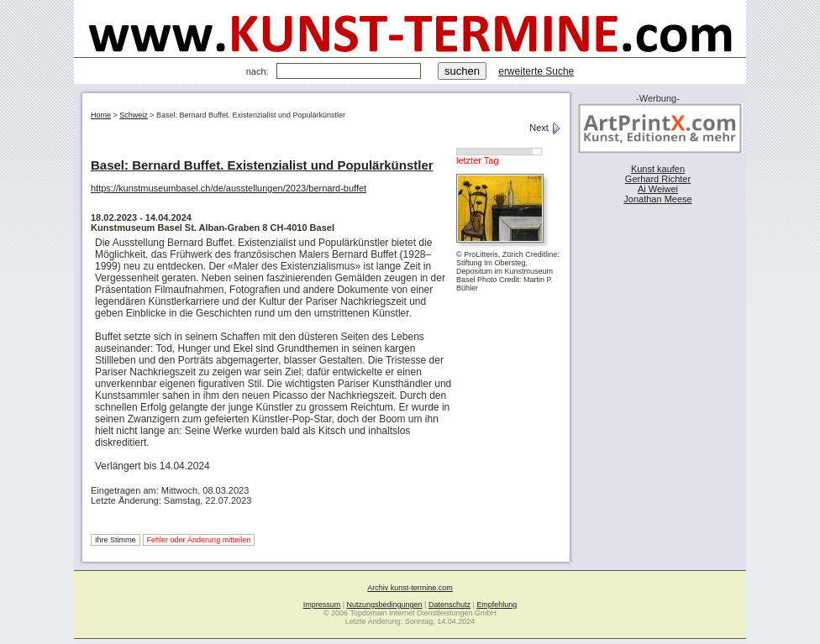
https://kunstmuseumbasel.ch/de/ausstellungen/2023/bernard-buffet (229, 188)
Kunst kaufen (658, 169)
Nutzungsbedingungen (385, 605)
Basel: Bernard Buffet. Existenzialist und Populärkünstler (262, 165)
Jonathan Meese (657, 199)
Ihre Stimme (116, 540)
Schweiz (134, 115)
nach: (258, 71)
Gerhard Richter (658, 179)
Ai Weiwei (658, 189)
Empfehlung (497, 605)
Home (101, 115)
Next (545, 128)
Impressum (322, 605)
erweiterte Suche (536, 71)
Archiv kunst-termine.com (410, 588)
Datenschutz (449, 605)
